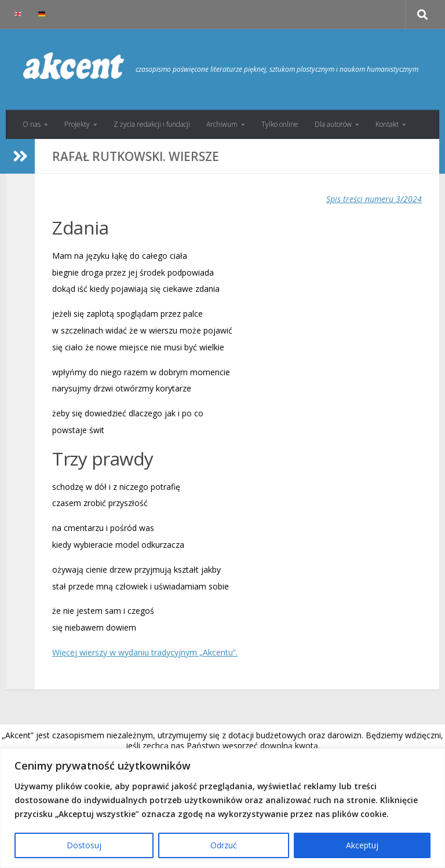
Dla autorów (333, 124)
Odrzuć (224, 845)
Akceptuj (362, 845)
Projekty (77, 124)
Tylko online (280, 124)
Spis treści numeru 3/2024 (374, 199)
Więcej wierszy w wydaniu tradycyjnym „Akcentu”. (145, 652)
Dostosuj (84, 845)
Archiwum (222, 124)
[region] (222, 808)
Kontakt (387, 124)
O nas (32, 124)
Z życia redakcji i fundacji (152, 124)
